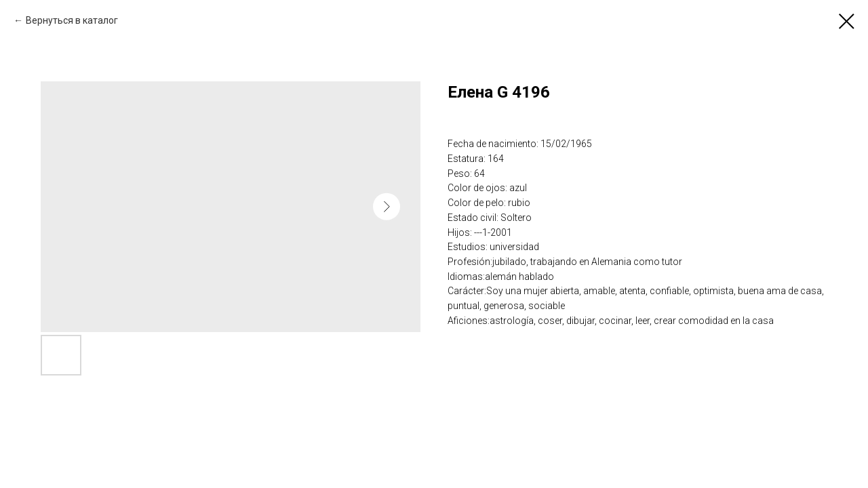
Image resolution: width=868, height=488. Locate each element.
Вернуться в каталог (72, 20)
